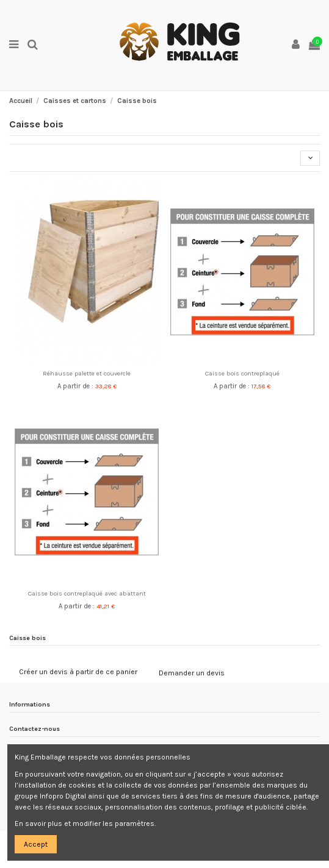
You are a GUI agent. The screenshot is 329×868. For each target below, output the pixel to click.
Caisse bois (27, 638)
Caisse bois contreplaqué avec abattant (87, 593)
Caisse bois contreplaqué (242, 373)
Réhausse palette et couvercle (87, 373)
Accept (36, 844)
